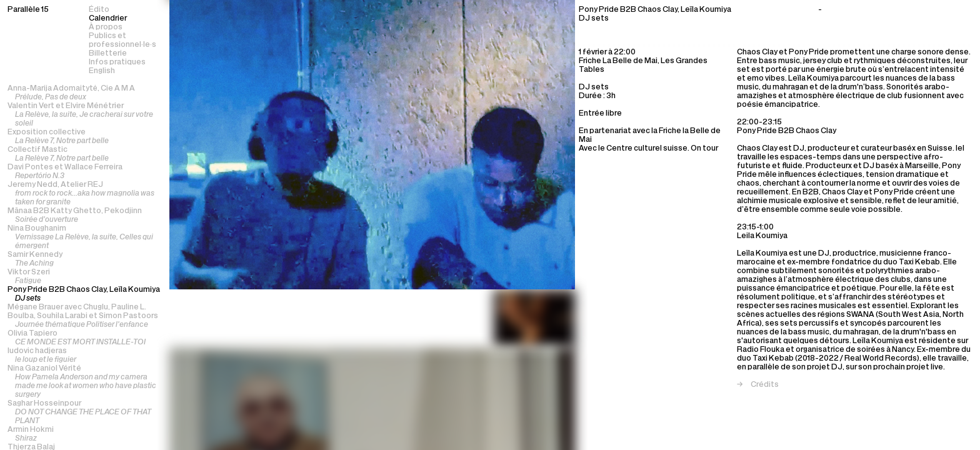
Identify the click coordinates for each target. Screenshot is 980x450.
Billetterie (108, 54)
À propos (106, 27)
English (102, 71)
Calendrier (108, 19)
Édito (99, 10)
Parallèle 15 (28, 10)
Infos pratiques (117, 62)
